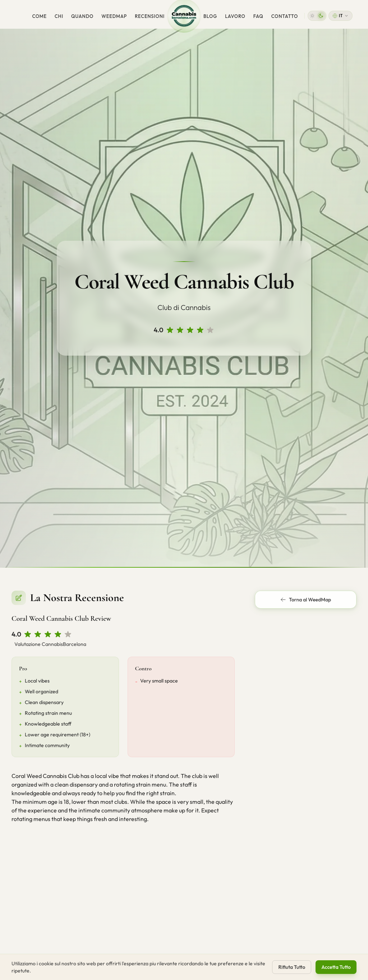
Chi (59, 16)
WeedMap (114, 16)
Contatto (285, 16)
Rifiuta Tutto (292, 967)
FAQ (258, 16)
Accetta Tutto (336, 967)
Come (39, 16)
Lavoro (235, 16)
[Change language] (341, 16)
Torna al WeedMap (306, 600)
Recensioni (150, 16)
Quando (82, 16)
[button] (317, 16)
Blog (210, 16)
